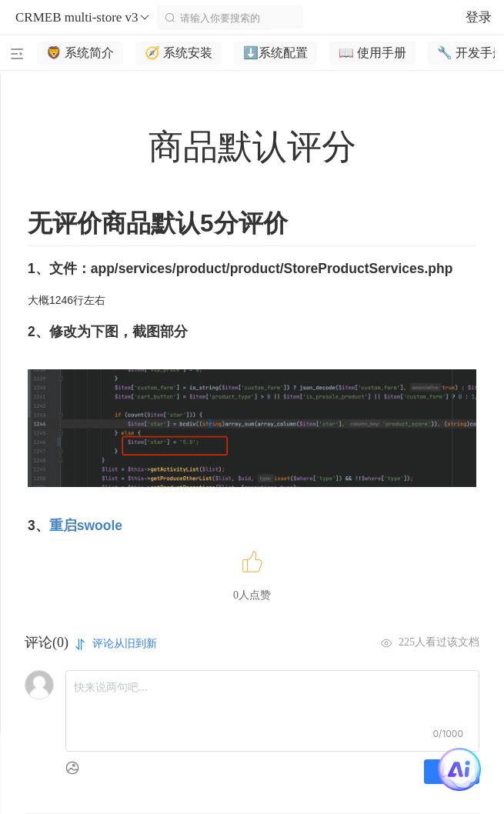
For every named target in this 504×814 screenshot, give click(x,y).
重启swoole (86, 525)
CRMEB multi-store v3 (83, 18)
